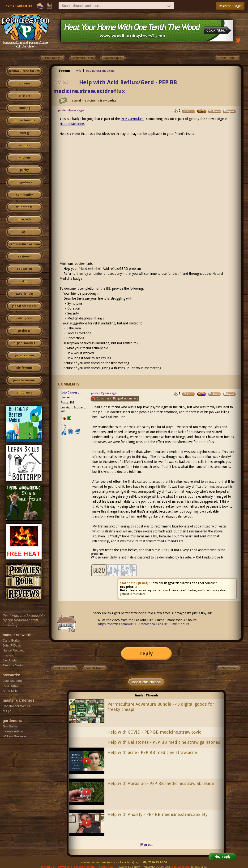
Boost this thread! (146, 682)
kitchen (24, 158)
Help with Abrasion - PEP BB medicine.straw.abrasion (161, 783)
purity (24, 170)
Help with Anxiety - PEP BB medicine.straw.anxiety (158, 814)
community (24, 195)
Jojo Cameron (71, 392)
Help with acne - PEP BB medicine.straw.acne (152, 752)
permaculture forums (24, 71)
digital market (24, 343)
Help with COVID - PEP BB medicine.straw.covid (155, 732)
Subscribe (25, 6)
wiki (79, 71)
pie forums (24, 368)
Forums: (65, 71)
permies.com (24, 355)
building (24, 108)
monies (24, 145)
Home (10, 6)
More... (146, 845)
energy (24, 133)
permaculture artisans (24, 244)
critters (24, 96)
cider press (24, 318)
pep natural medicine (100, 71)
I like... (65, 425)
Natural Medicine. (72, 124)
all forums (24, 393)
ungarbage (24, 182)
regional (24, 257)
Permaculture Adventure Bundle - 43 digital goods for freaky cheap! (161, 707)
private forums (24, 380)
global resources (24, 306)
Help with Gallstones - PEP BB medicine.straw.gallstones (164, 742)
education (24, 269)
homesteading (24, 120)
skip (24, 281)
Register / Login (230, 6)
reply (146, 653)
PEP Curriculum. (133, 119)
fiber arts (24, 219)
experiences (24, 294)
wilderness (24, 207)
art (24, 232)
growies (24, 84)
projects (24, 331)
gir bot (142, 583)
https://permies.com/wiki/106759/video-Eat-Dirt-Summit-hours (143, 624)
